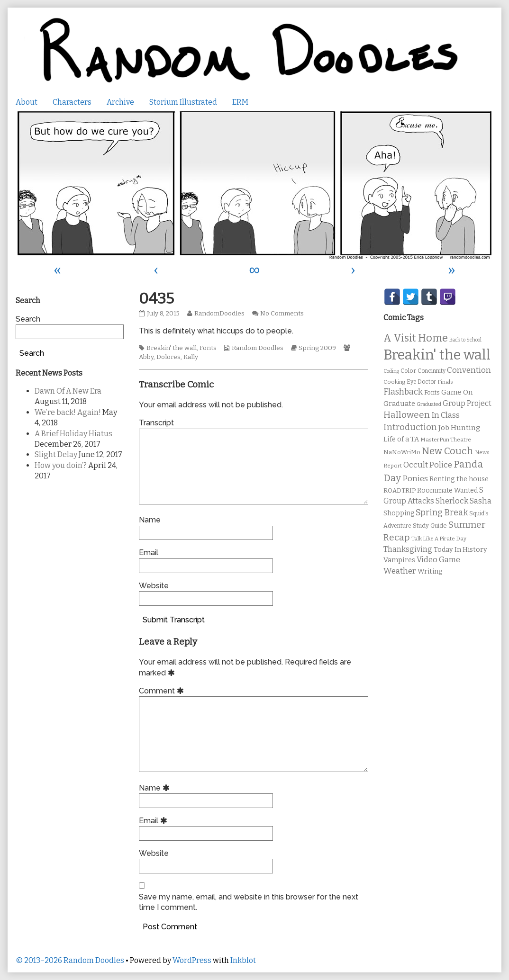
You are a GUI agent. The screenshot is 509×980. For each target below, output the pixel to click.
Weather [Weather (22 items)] (400, 571)
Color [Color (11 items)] (408, 371)
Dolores (168, 357)
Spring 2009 (317, 348)
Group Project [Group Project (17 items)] (467, 403)
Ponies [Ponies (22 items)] (415, 479)
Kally (191, 357)
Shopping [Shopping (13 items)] (399, 513)
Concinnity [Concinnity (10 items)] (432, 371)
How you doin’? (61, 465)
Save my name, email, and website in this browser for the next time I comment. (249, 902)
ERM (240, 102)
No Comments (282, 314)
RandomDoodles (219, 314)
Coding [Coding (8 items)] (391, 371)
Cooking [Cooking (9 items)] (394, 382)
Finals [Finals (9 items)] (445, 382)
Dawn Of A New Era (68, 391)
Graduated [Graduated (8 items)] (429, 404)
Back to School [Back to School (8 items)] (465, 340)
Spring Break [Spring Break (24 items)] (442, 512)
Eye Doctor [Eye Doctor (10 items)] (421, 382)
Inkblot (243, 960)
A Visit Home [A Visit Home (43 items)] (416, 338)
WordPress (192, 960)
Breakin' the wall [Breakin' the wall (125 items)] (437, 355)
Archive (120, 102)
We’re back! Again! (68, 412)
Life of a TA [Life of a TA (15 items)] (401, 439)
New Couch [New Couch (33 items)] (448, 451)
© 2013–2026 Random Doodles (70, 960)
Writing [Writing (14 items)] (430, 571)
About (27, 102)
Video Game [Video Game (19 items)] (438, 560)
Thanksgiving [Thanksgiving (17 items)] (408, 549)
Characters (72, 102)
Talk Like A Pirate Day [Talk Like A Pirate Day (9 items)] (439, 539)
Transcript (156, 423)
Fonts (208, 348)
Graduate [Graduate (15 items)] (399, 404)
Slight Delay (56, 454)
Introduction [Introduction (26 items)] (410, 427)
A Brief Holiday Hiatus (73, 434)
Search (28, 319)
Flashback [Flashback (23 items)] (403, 392)
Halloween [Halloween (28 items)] (407, 415)
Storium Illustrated (183, 102)
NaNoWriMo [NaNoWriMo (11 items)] (402, 452)
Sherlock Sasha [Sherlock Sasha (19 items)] (464, 501)
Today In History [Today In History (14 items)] (460, 550)
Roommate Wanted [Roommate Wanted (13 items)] (447, 490)
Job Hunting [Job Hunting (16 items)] (459, 428)
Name (150, 520)
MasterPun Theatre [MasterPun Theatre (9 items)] (446, 440)
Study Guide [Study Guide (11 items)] (430, 526)
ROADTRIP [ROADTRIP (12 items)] (400, 491)
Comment (163, 691)
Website (154, 586)
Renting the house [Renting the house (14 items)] (459, 479)
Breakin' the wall (172, 348)
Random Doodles (258, 348)
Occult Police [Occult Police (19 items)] (428, 465)
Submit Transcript (174, 620)
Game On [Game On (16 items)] (457, 392)
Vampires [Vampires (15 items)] (399, 560)
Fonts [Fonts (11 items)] (432, 392)
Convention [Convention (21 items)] (469, 370)
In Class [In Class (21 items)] (445, 415)
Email (149, 553)
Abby (146, 357)
